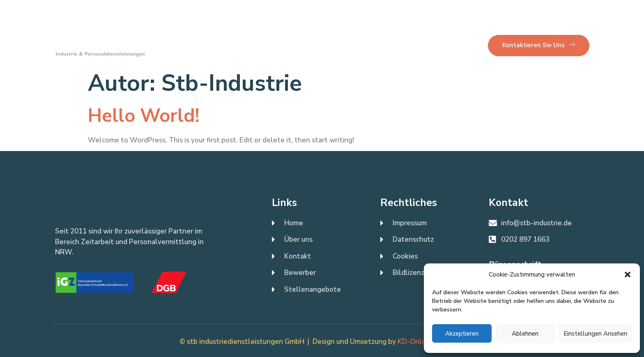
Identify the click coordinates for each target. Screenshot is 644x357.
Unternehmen (437, 45)
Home (198, 45)
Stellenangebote (330, 45)
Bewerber (386, 45)
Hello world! (144, 116)
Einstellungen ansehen (595, 334)
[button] (628, 275)
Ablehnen (525, 334)
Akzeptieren (462, 334)
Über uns (236, 45)
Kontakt (277, 45)
